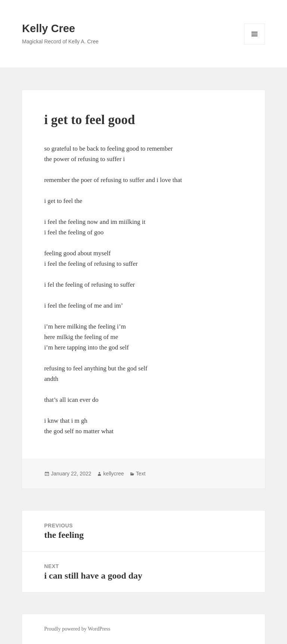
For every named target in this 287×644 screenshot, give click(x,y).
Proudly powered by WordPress (77, 629)
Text (141, 474)
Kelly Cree (49, 28)
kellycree (113, 474)
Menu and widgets (255, 44)
